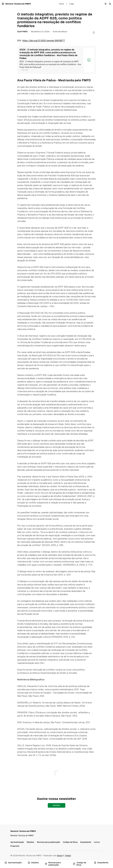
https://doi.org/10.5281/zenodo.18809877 (44, 41)
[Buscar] (110, 4)
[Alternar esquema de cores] (106, 4)
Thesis (68, 856)
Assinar (56, 805)
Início (62, 4)
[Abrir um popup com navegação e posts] (3, 4)
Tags (72, 4)
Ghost (60, 856)
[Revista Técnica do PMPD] (18, 4)
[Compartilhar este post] (94, 32)
